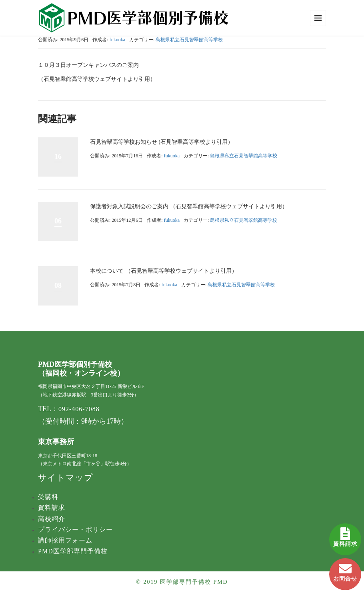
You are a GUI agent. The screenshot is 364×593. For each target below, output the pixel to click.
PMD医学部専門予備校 (73, 551)
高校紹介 (52, 519)
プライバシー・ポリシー (75, 530)
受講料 (48, 497)
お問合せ (345, 570)
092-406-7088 (79, 409)
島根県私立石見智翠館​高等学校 (189, 40)
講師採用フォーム (65, 540)
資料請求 (345, 535)
